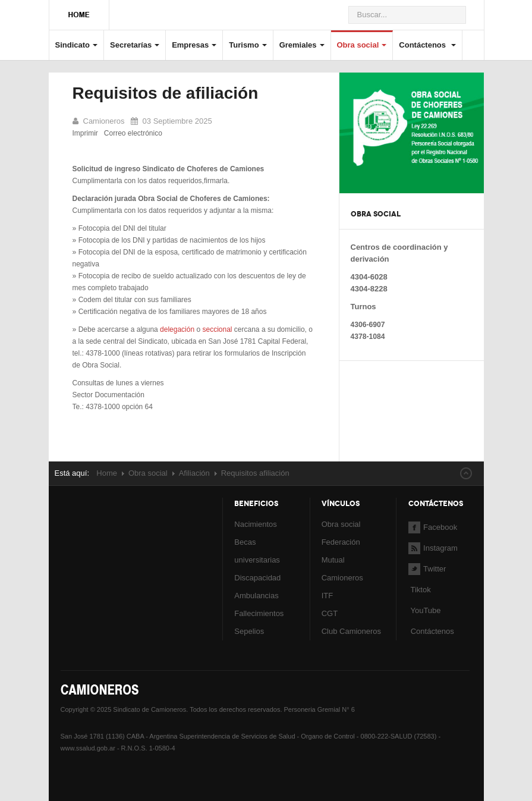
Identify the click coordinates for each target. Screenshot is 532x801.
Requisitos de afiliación (166, 93)
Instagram (433, 548)
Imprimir (85, 133)
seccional (217, 329)
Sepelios (249, 631)
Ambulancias (256, 596)
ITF (328, 596)
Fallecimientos (259, 613)
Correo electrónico (133, 133)
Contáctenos (427, 45)
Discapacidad (257, 578)
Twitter (427, 569)
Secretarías (135, 45)
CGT (330, 613)
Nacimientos (256, 524)
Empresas (194, 45)
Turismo (248, 45)
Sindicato (77, 45)
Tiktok (420, 590)
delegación (177, 329)
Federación (341, 542)
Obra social (362, 45)
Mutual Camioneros (342, 569)
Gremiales (302, 45)
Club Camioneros (351, 631)
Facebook (433, 527)
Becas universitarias (257, 551)
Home (107, 473)
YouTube (424, 610)
